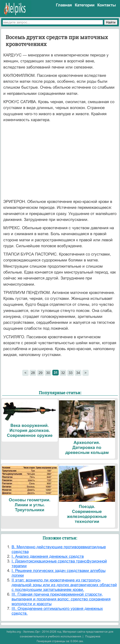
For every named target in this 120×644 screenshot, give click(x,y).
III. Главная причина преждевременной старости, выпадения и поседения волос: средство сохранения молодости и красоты (61, 599)
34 (78, 373)
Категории (85, 5)
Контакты (107, 5)
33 (71, 373)
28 (33, 373)
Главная (64, 5)
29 (40, 373)
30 (48, 373)
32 (63, 373)
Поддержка (93, 636)
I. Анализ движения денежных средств (48, 556)
